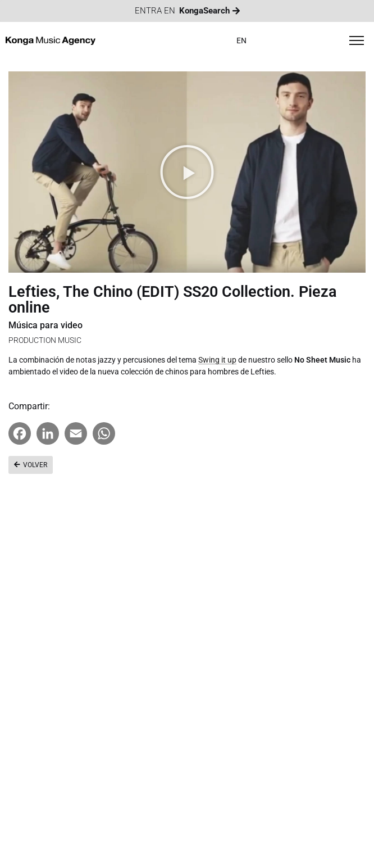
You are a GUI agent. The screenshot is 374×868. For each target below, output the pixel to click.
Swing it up (217, 360)
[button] (187, 172)
